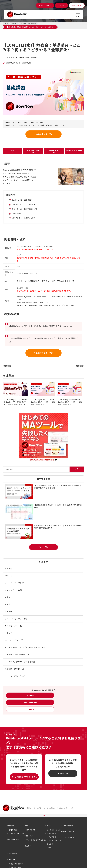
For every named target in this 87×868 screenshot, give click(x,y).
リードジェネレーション (15, 676)
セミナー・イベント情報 (18, 38)
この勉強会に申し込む (43, 134)
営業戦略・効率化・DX (14, 669)
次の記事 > (80, 366)
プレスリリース (52, 833)
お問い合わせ (63, 773)
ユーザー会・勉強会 (24, 58)
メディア (48, 826)
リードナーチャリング (14, 583)
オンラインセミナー (11, 58)
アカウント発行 (67, 826)
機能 (26, 826)
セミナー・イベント (54, 840)
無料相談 (30, 695)
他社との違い (13, 830)
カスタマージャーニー (14, 626)
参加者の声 (54, 150)
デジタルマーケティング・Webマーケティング (25, 647)
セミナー (8, 611)
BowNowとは (12, 826)
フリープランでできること (36, 840)
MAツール (9, 576)
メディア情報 (51, 837)
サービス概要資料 (30, 702)
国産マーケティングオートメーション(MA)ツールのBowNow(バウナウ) (50, 808)
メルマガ (8, 597)
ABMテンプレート (33, 830)
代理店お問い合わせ (16, 864)
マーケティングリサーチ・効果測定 (20, 662)
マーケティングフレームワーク (18, 654)
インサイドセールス (13, 590)
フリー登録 (30, 709)
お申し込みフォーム (75, 150)
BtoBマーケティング (14, 640)
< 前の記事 (7, 366)
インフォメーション (54, 830)
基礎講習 (34, 58)
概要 (12, 150)
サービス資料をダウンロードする (24, 777)
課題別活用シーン (14, 839)
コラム (49, 848)
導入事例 (28, 846)
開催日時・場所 (33, 150)
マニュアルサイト (68, 837)
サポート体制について (17, 833)
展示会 (7, 604)
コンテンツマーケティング (16, 619)
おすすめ (8, 568)
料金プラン (29, 836)
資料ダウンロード (68, 832)
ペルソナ (8, 633)
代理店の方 (11, 859)
